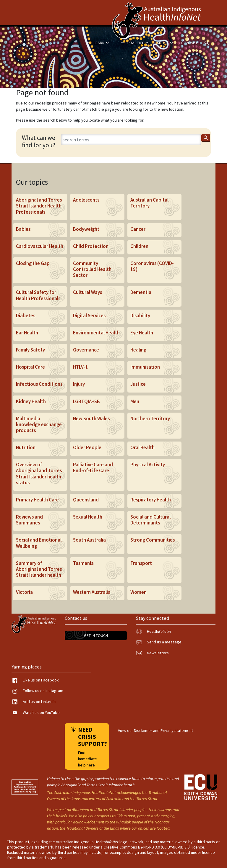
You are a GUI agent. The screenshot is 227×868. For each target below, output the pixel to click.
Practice (134, 43)
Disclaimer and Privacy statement (163, 730)
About (165, 43)
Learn (98, 43)
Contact (189, 43)
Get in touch (96, 635)
